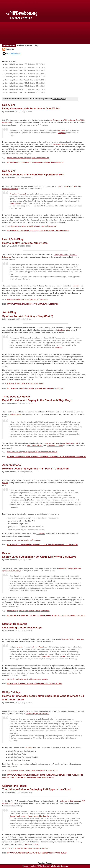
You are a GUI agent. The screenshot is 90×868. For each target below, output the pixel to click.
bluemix (35, 848)
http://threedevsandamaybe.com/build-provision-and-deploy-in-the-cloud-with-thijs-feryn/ (46, 457)
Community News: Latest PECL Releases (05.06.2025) (25, 86)
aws (44, 848)
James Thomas (15, 203)
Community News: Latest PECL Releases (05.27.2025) (25, 74)
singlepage (21, 770)
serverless (35, 158)
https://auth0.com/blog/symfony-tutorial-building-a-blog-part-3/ (35, 388)
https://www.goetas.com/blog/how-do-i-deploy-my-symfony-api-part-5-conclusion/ (42, 545)
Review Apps (38, 647)
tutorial (29, 158)
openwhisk (23, 158)
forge (47, 848)
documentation (45, 656)
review (13, 679)
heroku (41, 383)
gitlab (9, 679)
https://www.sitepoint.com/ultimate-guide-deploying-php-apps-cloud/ (37, 853)
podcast (25, 452)
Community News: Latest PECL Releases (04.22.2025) (25, 92)
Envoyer (26, 844)
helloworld (37, 226)
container (45, 299)
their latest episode (15, 414)
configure (48, 226)
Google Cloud (15, 816)
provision (41, 452)
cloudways (32, 611)
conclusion (37, 540)
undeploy (45, 679)
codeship (49, 770)
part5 (32, 540)
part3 (32, 383)
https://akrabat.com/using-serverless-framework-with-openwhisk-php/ (38, 231)
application (33, 299)
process (55, 770)
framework (18, 226)
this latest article (64, 330)
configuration (45, 611)
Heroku (36, 816)
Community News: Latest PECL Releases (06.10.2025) (25, 67)
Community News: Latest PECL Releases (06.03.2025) (25, 70)
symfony (17, 383)
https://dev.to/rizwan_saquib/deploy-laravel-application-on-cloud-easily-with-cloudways (46, 615)
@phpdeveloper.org (12, 53)
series (28, 383)
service (17, 158)
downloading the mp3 (70, 443)
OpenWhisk (7, 123)
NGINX (64, 656)
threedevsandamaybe (15, 452)
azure (40, 848)
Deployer (36, 844)
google (30, 848)
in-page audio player (50, 443)
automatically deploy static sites (37, 714)
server (55, 452)
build (36, 452)
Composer (62, 133)
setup (43, 226)
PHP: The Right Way (59, 99)
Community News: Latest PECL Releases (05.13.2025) (25, 83)
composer (11, 158)
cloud (51, 452)
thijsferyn (31, 452)
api (19, 540)
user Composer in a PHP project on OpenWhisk (67, 120)
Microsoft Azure (26, 816)
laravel (27, 299)
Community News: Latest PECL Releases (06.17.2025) (25, 64)
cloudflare (43, 770)
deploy (41, 158)
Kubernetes (41, 534)
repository (58, 347)
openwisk (30, 226)
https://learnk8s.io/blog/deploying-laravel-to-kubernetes (32, 304)
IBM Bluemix (44, 816)
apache (47, 158)
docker (39, 299)
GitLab (19, 647)
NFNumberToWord (61, 144)
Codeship (28, 747)
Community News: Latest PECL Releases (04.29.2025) (25, 89)
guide (9, 848)
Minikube (76, 286)
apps (25, 679)
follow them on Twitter (55, 446)
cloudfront (36, 770)
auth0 (9, 383)
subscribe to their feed (35, 446)
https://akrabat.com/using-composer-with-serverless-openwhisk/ (35, 163)
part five (5, 483)
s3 (31, 770)
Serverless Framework (18, 194)
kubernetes (11, 299)
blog (13, 383)
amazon (27, 770)
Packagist (62, 130)
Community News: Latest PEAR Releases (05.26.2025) (25, 77)
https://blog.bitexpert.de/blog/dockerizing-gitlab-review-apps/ (34, 684)
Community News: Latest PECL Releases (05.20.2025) (25, 80)
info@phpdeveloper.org (59, 866)
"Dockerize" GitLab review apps (73, 639)
